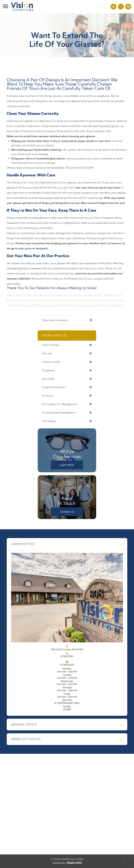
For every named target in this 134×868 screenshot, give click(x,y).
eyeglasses (48, 370)
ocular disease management (59, 413)
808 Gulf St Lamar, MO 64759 (67, 648)
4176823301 (67, 656)
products (47, 396)
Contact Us (67, 512)
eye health (49, 379)
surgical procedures (54, 387)
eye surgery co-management (60, 404)
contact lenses (51, 362)
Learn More (67, 465)
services (47, 353)
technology (49, 421)
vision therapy (51, 345)
